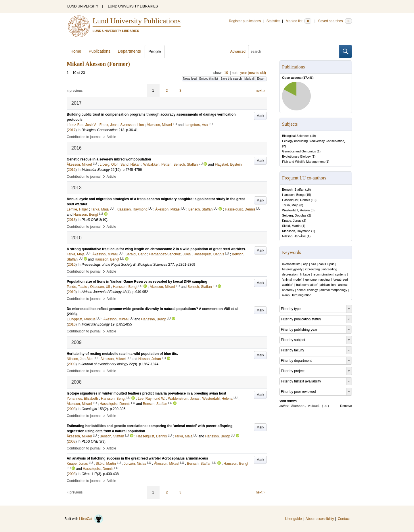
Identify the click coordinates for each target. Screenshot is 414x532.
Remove (346, 406)
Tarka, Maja (290, 205)
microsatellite (291, 264)
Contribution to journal (84, 137)
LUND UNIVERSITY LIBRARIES (133, 6)
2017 (72, 130)
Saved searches (335, 21)
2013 (72, 220)
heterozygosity (292, 269)
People (155, 51)
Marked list (299, 21)
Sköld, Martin (291, 226)
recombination (323, 274)
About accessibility (320, 519)
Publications (99, 51)
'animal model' (292, 280)
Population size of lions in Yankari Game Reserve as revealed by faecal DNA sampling (137, 282)
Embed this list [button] (209, 79)
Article (111, 137)
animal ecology (307, 290)
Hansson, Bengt (293, 195)
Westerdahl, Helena (296, 210)
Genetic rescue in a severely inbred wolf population (109, 159)
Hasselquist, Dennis (296, 200)
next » (261, 91)
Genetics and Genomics (299, 151)
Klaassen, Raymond (296, 231)
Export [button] (261, 79)
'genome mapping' (318, 280)
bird (313, 264)
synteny (341, 274)
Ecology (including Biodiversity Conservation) (314, 141)
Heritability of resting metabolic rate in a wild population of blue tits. (122, 354)
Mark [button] (260, 116)
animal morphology (334, 290)
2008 (72, 409)
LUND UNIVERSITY (83, 6)
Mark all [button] (249, 79)
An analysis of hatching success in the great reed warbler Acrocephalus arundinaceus (137, 458)
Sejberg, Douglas (294, 215)
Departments (129, 51)
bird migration (302, 295)
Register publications (245, 21)
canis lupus (326, 264)
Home (76, 51)
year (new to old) (253, 73)
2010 (72, 265)
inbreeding (312, 269)
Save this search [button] (231, 79)
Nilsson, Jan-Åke (294, 236)
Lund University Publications (137, 21)
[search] (294, 51)
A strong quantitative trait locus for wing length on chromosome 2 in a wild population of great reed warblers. (156, 249)
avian (286, 295)
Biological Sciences (296, 136)
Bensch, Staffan (293, 190)
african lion (328, 285)
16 (308, 190)
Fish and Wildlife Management (303, 162)
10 (226, 73)
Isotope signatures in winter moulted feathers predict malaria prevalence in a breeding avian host (146, 393)
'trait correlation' (307, 285)
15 (308, 195)
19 (313, 136)
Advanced (238, 51)
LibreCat (91, 519)
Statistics (273, 21)
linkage (305, 274)
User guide (294, 519)
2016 (72, 170)
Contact (344, 519)
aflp (306, 264)
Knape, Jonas (292, 221)
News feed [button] (190, 79)
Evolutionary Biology (296, 156)
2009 (72, 364)
